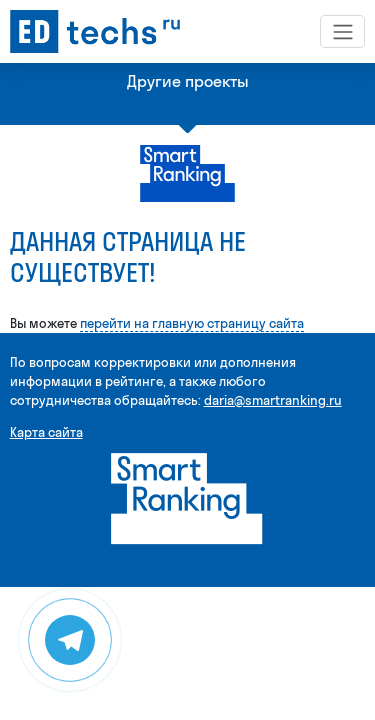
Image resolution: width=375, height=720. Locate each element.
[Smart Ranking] (187, 497)
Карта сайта (46, 432)
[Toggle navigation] (342, 31)
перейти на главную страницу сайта (192, 323)
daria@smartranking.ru (273, 400)
